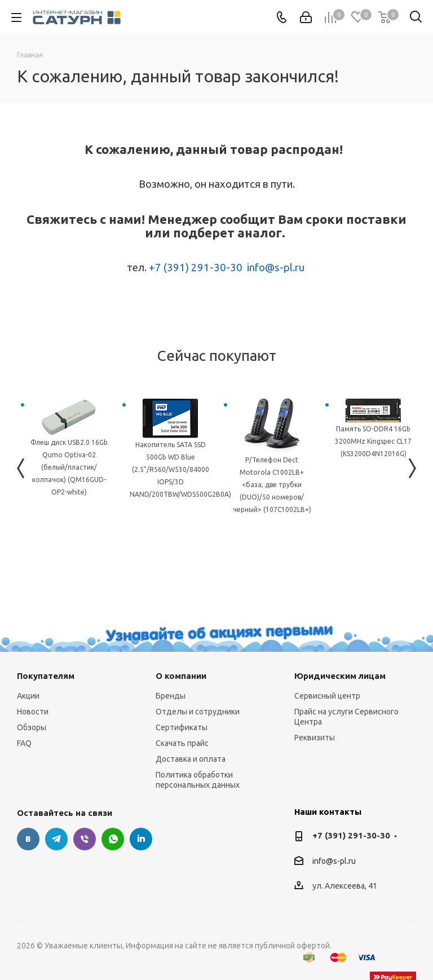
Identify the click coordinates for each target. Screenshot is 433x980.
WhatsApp (113, 839)
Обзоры (32, 727)
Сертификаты (182, 727)
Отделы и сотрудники (198, 712)
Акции (28, 696)
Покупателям (46, 676)
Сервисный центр (327, 696)
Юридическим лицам (340, 676)
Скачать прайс (182, 743)
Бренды (171, 696)
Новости (33, 712)
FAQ (24, 743)
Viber (85, 839)
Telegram (56, 839)
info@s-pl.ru (276, 268)
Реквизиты (315, 738)
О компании (181, 676)
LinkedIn (141, 839)
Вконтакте (28, 839)
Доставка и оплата (191, 759)
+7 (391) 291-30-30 (196, 268)
